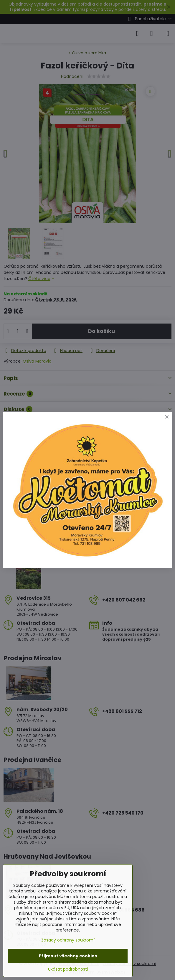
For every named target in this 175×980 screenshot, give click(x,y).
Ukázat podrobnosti (68, 969)
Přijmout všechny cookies (68, 956)
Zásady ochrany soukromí (68, 940)
